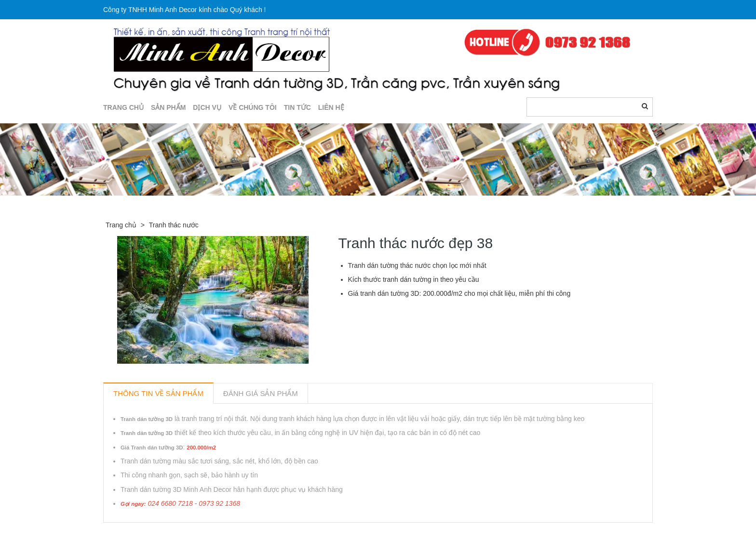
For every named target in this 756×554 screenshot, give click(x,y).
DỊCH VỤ (207, 107)
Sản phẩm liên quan (155, 534)
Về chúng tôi (253, 107)
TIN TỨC (297, 107)
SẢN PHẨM (168, 107)
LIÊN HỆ (331, 107)
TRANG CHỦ (123, 107)
